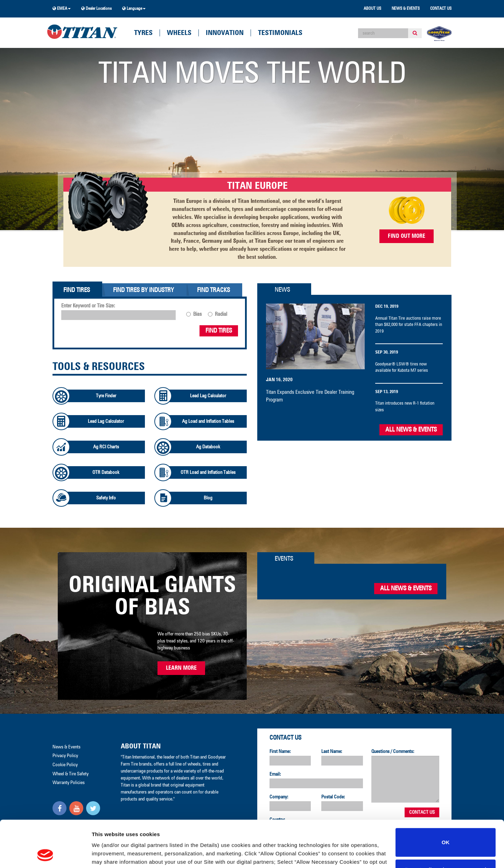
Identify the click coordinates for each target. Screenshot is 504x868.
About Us (372, 9)
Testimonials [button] (280, 33)
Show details (108, 854)
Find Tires (219, 331)
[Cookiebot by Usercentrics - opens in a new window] (45, 854)
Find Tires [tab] (77, 290)
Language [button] (134, 9)
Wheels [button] (179, 33)
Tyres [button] (143, 33)
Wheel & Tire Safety (71, 774)
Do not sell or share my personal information (446, 830)
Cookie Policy (338, 827)
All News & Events (411, 430)
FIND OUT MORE (407, 236)
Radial (221, 314)
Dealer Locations (96, 9)
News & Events (406, 9)
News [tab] (282, 290)
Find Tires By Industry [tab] (143, 290)
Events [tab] (284, 559)
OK (446, 799)
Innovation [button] (225, 33)
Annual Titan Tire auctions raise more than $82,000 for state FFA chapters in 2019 (409, 325)
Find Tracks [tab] (213, 290)
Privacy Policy (297, 827)
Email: (275, 774)
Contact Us (441, 9)
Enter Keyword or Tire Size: (88, 306)
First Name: (280, 752)
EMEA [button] (62, 9)
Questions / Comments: (393, 752)
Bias (197, 314)
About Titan (141, 746)
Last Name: (332, 752)
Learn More (181, 668)
